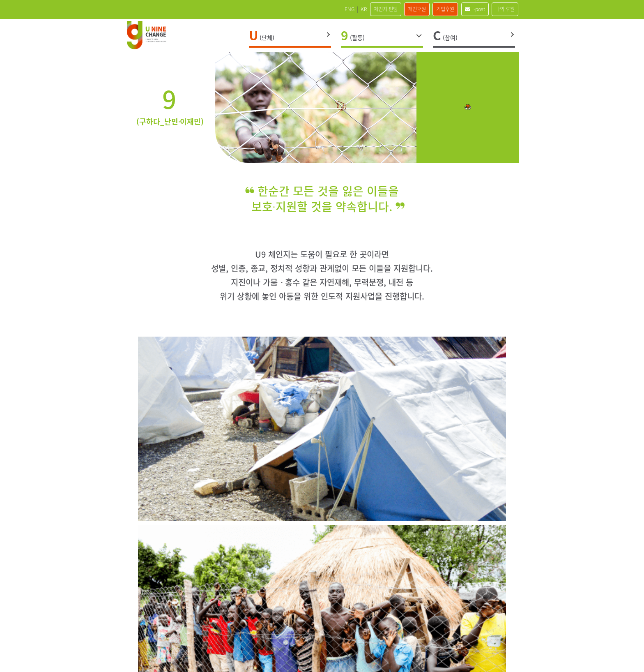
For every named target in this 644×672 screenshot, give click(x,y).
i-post (464, 9)
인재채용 (203, 627)
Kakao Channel (442, 573)
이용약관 (351, 627)
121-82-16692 (287, 599)
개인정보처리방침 (309, 627)
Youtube (465, 573)
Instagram (420, 573)
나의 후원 (501, 9)
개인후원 (392, 9)
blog (487, 573)
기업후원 (428, 9)
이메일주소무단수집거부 (401, 627)
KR (325, 9)
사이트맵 (267, 627)
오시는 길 (235, 627)
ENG (306, 9)
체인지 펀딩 (353, 9)
